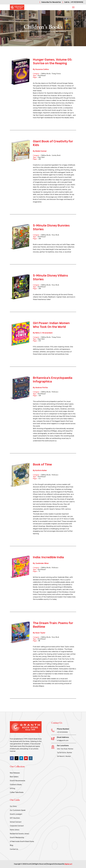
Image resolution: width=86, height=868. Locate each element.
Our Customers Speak (18, 810)
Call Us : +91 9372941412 (74, 2)
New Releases (15, 773)
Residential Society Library (20, 834)
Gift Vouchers (15, 818)
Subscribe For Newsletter (51, 2)
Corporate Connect (17, 826)
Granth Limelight (16, 814)
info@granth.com (63, 740)
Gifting (12, 788)
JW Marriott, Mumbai (64, 756)
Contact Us (14, 849)
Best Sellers (14, 777)
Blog (12, 845)
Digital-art (68, 864)
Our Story (13, 806)
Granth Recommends (18, 781)
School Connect (16, 822)
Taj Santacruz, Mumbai (64, 753)
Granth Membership (17, 838)
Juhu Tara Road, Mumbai (65, 749)
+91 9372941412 (62, 732)
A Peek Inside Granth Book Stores (22, 841)
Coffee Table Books (17, 792)
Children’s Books (16, 785)
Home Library (15, 830)
